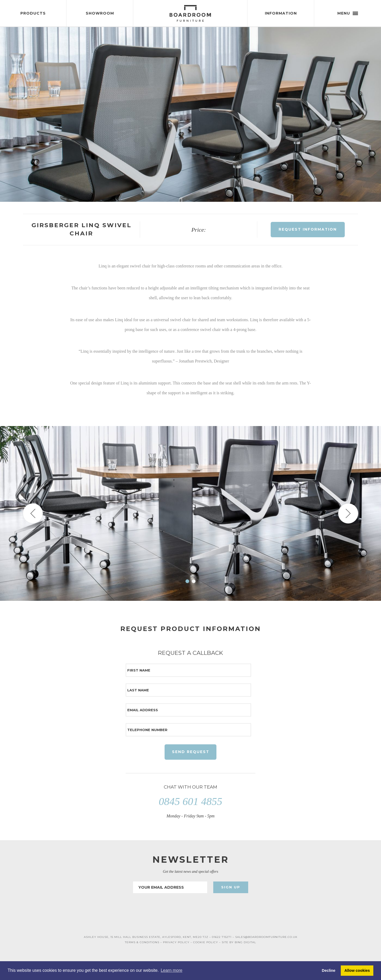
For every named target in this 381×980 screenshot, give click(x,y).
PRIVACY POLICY (176, 944)
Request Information (308, 230)
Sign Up (231, 889)
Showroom (100, 13)
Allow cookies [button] (357, 970)
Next (348, 515)
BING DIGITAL (245, 944)
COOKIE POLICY (206, 944)
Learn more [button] (171, 970)
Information (281, 13)
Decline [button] (328, 970)
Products (33, 13)
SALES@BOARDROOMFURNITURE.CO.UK (266, 939)
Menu (348, 13)
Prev (33, 515)
